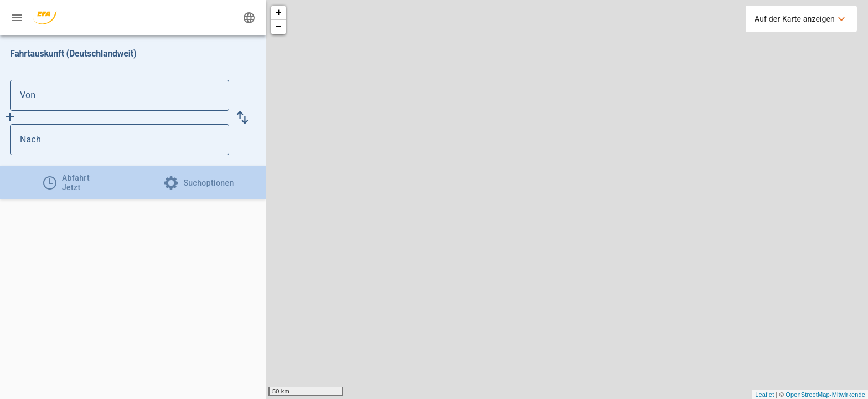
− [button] (279, 27)
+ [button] (279, 13)
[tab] (66, 183)
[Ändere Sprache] (249, 18)
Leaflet (764, 395)
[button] (242, 117)
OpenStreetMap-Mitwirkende (825, 395)
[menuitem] (801, 19)
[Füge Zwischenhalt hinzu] (10, 117)
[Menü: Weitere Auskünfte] (17, 18)
